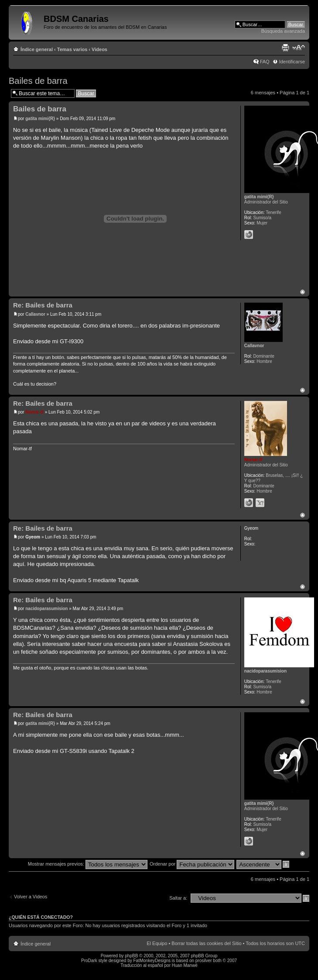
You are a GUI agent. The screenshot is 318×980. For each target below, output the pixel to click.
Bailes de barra (38, 81)
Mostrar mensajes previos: (88, 864)
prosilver (204, 961)
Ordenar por (192, 864)
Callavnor (35, 314)
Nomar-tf (34, 412)
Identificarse (292, 62)
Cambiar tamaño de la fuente (299, 48)
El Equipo (157, 943)
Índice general (37, 49)
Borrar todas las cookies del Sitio (206, 943)
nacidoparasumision (46, 609)
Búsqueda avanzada (283, 31)
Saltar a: (178, 898)
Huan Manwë (185, 965)
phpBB (131, 956)
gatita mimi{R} (40, 119)
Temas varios (72, 49)
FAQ (265, 62)
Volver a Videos (31, 897)
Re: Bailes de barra (43, 305)
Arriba (303, 292)
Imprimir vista (285, 48)
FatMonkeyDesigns (152, 961)
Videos (99, 49)
